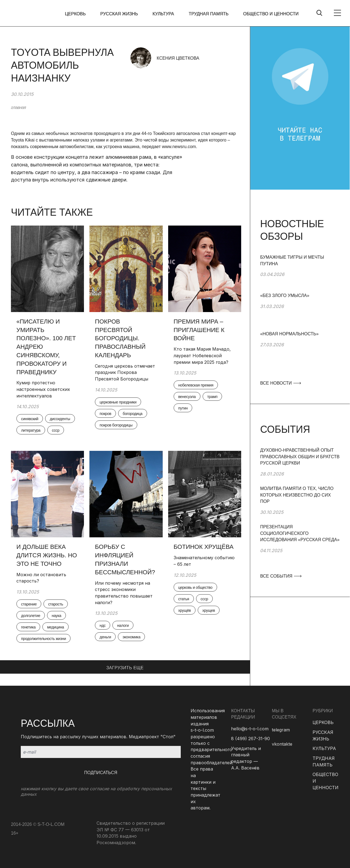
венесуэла (187, 397)
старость (56, 604)
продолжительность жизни (43, 639)
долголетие (31, 616)
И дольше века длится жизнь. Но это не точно (47, 555)
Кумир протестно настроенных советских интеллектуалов (43, 389)
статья (184, 599)
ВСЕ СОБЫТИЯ (281, 576)
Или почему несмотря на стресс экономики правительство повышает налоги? (124, 593)
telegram (281, 730)
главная (18, 107)
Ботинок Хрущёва (204, 547)
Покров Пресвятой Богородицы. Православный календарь (120, 338)
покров (105, 414)
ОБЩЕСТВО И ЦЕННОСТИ (271, 14)
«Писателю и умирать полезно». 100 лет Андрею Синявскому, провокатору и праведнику (46, 347)
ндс (103, 625)
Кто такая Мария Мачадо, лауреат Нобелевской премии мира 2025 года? (202, 355)
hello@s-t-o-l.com (250, 729)
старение (29, 604)
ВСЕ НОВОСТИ (280, 383)
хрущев (209, 610)
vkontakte (282, 744)
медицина (56, 627)
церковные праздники (118, 402)
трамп (212, 397)
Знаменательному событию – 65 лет (204, 561)
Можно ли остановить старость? (41, 578)
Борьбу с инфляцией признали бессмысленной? (126, 559)
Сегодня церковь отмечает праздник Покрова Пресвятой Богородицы (125, 372)
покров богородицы (116, 425)
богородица (133, 414)
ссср (56, 430)
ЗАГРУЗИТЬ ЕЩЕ (125, 668)
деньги (105, 637)
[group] (300, 273)
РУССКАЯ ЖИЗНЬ (119, 14)
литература (31, 430)
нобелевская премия (196, 385)
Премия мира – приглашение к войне (199, 330)
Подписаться (101, 773)
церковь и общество (195, 587)
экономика (131, 637)
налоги (123, 625)
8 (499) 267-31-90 (250, 739)
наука (56, 616)
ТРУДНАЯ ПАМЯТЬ (209, 14)
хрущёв (185, 610)
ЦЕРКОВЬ (75, 14)
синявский (30, 419)
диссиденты (60, 419)
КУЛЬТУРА (163, 14)
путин (183, 408)
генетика (28, 627)
